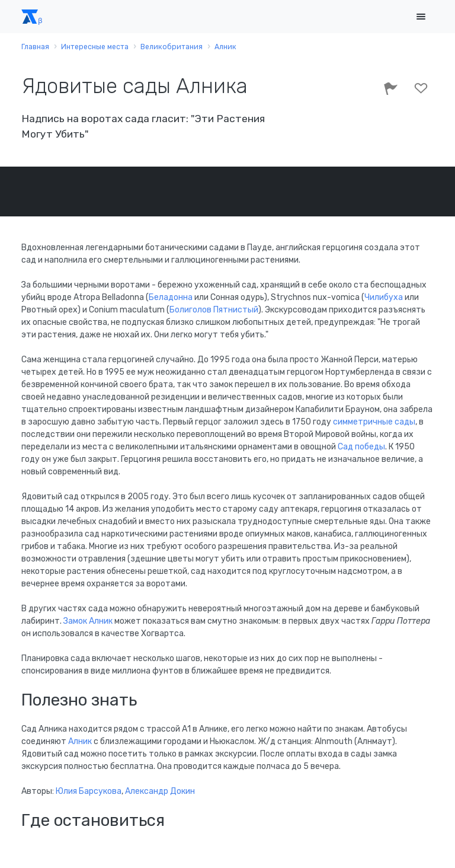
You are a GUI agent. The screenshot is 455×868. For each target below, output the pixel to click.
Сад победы (361, 447)
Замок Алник (88, 621)
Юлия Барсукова (89, 791)
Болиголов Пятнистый (214, 310)
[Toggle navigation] (421, 17)
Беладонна (171, 297)
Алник (80, 741)
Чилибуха (384, 297)
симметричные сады (374, 422)
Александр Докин (160, 791)
